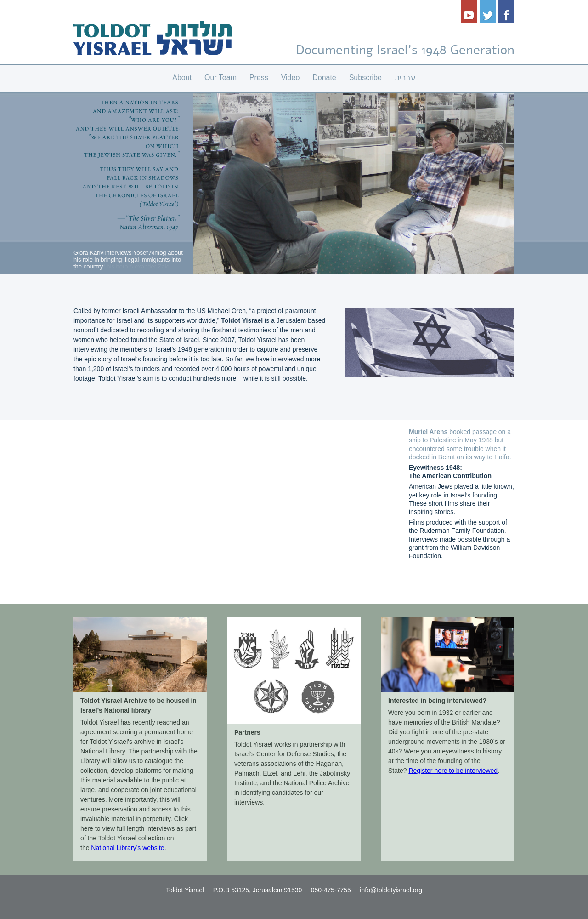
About (182, 77)
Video (291, 77)
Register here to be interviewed (453, 771)
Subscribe (365, 77)
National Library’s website (127, 848)
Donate (324, 77)
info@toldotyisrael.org (391, 890)
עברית (405, 77)
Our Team (220, 77)
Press (259, 77)
